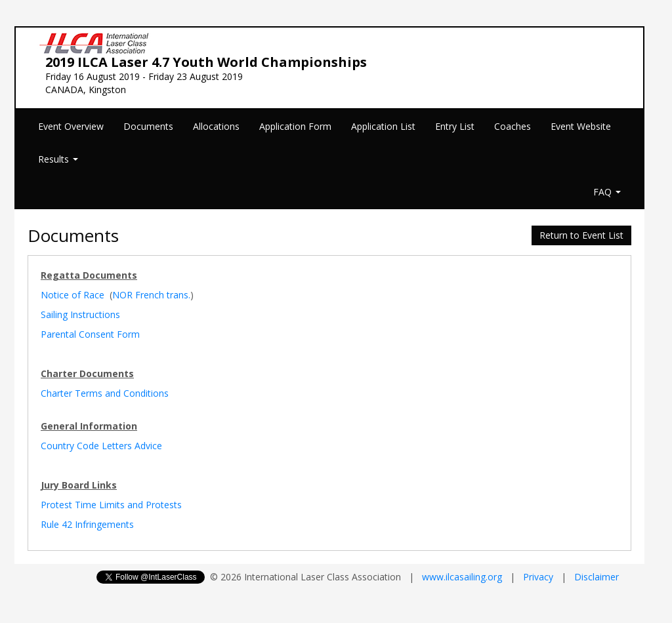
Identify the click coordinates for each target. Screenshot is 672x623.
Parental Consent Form (90, 334)
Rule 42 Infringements (87, 524)
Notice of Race (73, 295)
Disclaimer (597, 577)
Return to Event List (581, 235)
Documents (148, 126)
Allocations (216, 126)
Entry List (455, 126)
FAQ (607, 192)
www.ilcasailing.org (462, 577)
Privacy (538, 577)
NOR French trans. (151, 295)
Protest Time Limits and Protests (111, 505)
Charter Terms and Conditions (105, 393)
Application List (383, 126)
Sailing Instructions (80, 314)
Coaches (513, 126)
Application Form (295, 126)
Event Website (581, 126)
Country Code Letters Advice (101, 446)
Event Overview (71, 126)
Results (58, 159)
